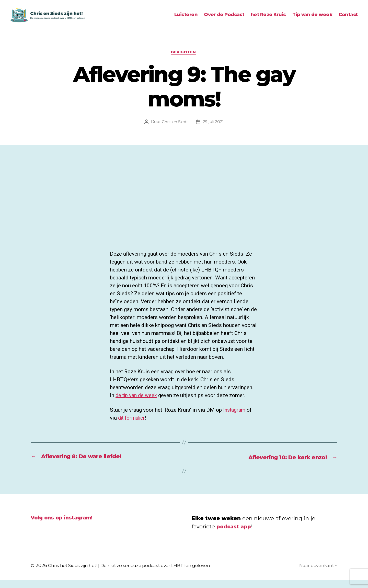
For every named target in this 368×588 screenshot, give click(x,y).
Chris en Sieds (174, 130)
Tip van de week (312, 19)
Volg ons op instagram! (64, 525)
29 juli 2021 (214, 130)
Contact (348, 19)
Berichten (184, 60)
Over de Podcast (224, 19)
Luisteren (186, 19)
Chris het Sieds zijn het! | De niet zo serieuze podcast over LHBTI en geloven (133, 573)
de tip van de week (137, 404)
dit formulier (133, 426)
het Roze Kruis (268, 19)
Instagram (235, 418)
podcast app (235, 534)
